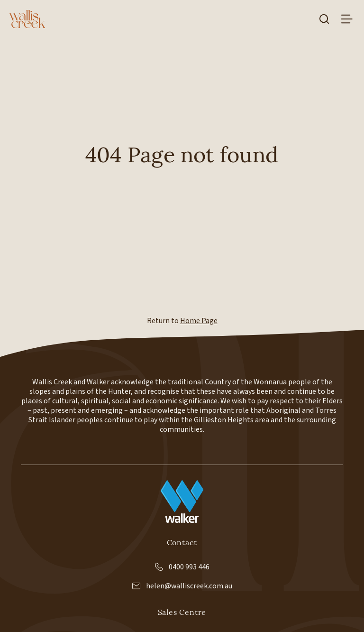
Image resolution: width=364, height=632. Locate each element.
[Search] (324, 19)
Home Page (199, 321)
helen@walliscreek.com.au (182, 586)
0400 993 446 (182, 567)
